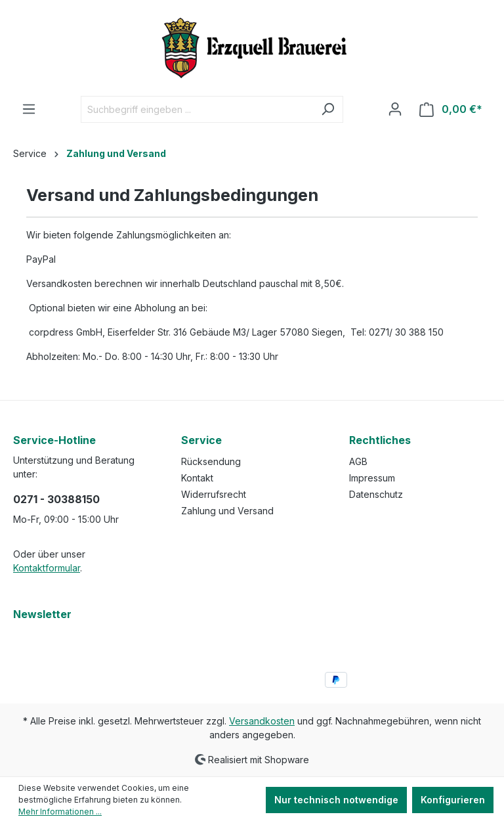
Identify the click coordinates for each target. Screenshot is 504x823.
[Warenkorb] (451, 109)
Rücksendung (211, 461)
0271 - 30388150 (56, 499)
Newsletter (42, 614)
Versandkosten (262, 721)
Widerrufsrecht (214, 494)
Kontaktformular (47, 568)
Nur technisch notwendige (336, 800)
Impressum (372, 478)
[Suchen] (328, 109)
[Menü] (29, 109)
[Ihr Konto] (395, 109)
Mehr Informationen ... (60, 812)
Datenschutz (376, 494)
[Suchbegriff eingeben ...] (197, 109)
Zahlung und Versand (227, 511)
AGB (358, 461)
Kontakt (197, 478)
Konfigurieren (453, 800)
